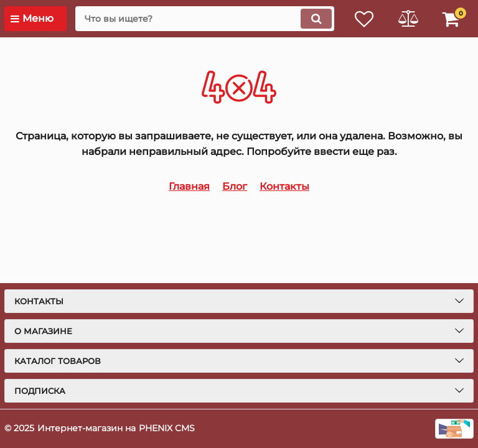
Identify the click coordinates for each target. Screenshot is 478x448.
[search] (205, 19)
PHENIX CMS (167, 428)
